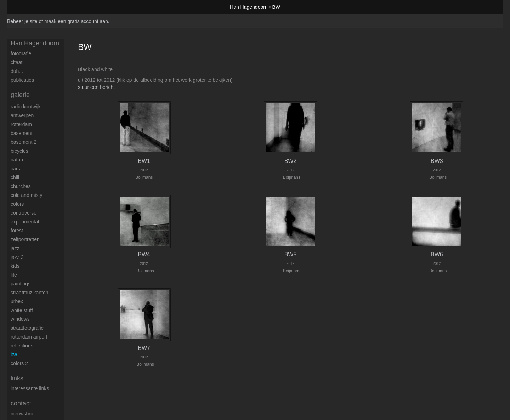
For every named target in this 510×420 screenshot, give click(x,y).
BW (14, 354)
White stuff (22, 310)
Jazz (15, 248)
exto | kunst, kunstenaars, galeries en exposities (27, 7)
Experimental (25, 222)
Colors (17, 204)
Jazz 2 (17, 257)
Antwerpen (22, 115)
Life (14, 275)
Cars (15, 169)
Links (17, 378)
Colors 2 (19, 363)
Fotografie (21, 53)
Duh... (17, 71)
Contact (21, 403)
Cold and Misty (26, 195)
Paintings (21, 284)
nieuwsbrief (23, 414)
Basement (21, 133)
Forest (17, 231)
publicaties (22, 80)
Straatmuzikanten (30, 293)
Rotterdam (21, 124)
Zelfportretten (25, 239)
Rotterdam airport (29, 337)
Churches (21, 186)
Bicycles (19, 151)
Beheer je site (22, 21)
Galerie (20, 95)
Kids (15, 266)
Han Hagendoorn (249, 7)
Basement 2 (24, 142)
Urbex (17, 301)
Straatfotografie (27, 328)
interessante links (30, 388)
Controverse (24, 213)
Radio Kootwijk (26, 107)
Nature (18, 160)
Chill (15, 177)
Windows (20, 319)
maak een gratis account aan (76, 21)
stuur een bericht (96, 87)
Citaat (16, 62)
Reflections (22, 346)
